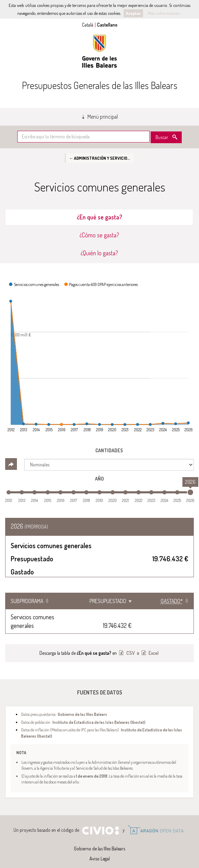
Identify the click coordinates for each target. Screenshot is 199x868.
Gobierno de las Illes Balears (99, 51)
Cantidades (109, 450)
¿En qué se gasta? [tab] (99, 217)
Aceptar (133, 13)
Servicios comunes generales (45, 617)
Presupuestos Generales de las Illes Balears (99, 85)
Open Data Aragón (156, 821)
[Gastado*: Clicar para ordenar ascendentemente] (170, 601)
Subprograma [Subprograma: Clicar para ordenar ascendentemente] (27, 601)
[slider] (190, 492)
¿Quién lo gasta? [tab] (99, 253)
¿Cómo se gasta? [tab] (99, 235)
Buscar (162, 137)
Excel (153, 644)
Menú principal (103, 117)
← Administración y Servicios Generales (102, 158)
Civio (100, 822)
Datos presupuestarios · (64, 706)
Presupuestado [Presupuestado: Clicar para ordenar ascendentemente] (118, 601)
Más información (164, 13)
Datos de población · (83, 713)
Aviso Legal (100, 850)
